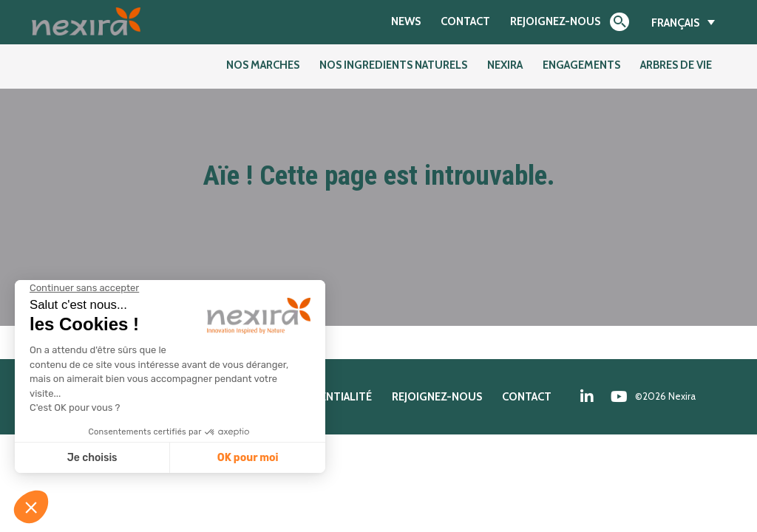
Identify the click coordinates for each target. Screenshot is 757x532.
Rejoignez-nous (555, 21)
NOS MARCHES (263, 65)
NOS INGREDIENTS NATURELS (393, 65)
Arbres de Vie (676, 65)
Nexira (505, 65)
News (406, 21)
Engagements (581, 65)
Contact (465, 21)
